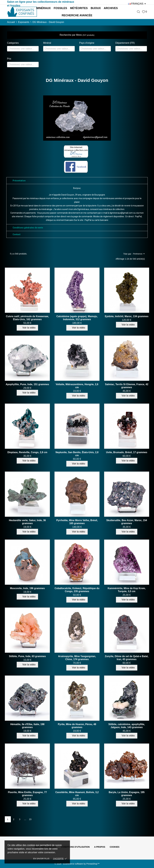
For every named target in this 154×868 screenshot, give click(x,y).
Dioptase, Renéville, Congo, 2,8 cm (27, 452)
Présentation (19, 181)
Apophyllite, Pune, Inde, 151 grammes (27, 384)
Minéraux (43, 8)
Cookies (115, 847)
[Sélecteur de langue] (138, 4)
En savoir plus (41, 859)
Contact (17, 234)
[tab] (77, 181)
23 (30, 819)
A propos (100, 847)
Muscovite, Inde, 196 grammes (27, 588)
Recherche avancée (77, 15)
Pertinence (139, 254)
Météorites (79, 8)
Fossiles (60, 8)
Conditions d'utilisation (75, 847)
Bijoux (96, 8)
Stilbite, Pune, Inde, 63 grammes (27, 656)
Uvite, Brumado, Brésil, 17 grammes (127, 452)
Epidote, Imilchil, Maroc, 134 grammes (127, 316)
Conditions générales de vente (28, 228)
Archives (111, 8)
